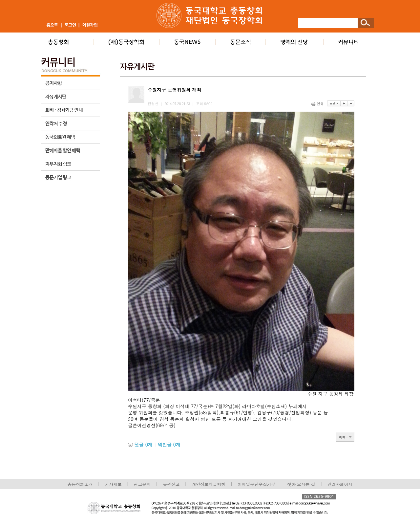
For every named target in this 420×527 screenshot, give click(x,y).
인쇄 (318, 104)
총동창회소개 (80, 484)
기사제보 (113, 484)
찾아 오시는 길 (301, 484)
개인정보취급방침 (208, 484)
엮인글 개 (169, 445)
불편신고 (171, 484)
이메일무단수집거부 (257, 484)
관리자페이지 (340, 484)
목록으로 (345, 437)
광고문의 (142, 484)
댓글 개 (144, 445)
